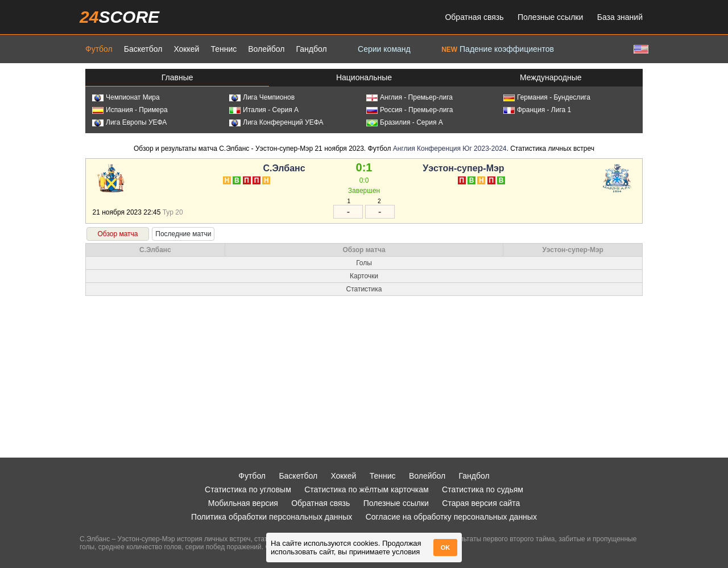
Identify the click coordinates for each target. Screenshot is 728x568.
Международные (551, 77)
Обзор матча (117, 234)
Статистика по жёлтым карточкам (367, 489)
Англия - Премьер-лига (409, 97)
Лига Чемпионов (262, 97)
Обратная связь (474, 17)
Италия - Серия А (264, 110)
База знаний (620, 17)
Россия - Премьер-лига (409, 110)
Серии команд (384, 49)
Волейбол (266, 49)
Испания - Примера (130, 110)
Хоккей (186, 49)
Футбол (99, 49)
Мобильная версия (243, 503)
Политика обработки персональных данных (272, 517)
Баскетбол (143, 49)
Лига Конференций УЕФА (276, 122)
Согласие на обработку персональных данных (451, 517)
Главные (177, 77)
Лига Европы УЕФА (129, 122)
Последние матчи (183, 234)
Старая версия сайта (481, 503)
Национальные (364, 77)
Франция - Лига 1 (537, 110)
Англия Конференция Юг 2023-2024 (450, 149)
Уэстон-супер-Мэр (463, 168)
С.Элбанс (284, 168)
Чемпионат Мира (126, 97)
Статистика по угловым (248, 489)
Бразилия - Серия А (405, 122)
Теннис (224, 49)
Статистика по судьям (483, 489)
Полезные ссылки (550, 17)
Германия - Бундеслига (547, 97)
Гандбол (311, 49)
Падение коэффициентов (498, 49)
